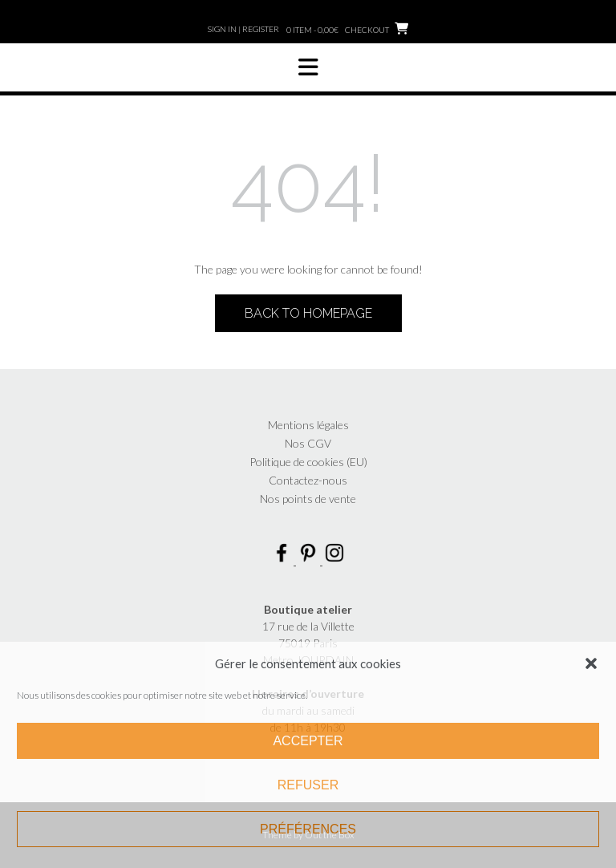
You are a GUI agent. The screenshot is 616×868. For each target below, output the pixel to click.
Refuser (308, 785)
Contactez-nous (308, 480)
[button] (591, 663)
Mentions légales (308, 425)
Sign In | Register (243, 29)
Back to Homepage (308, 313)
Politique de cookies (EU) (308, 462)
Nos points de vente (308, 499)
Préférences (308, 829)
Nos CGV (308, 443)
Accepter (308, 741)
